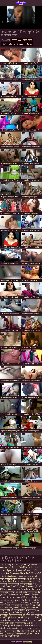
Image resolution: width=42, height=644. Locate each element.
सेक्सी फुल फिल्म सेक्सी (17, 620)
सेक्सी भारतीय (7, 44)
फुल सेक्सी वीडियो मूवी (19, 608)
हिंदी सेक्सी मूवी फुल (29, 605)
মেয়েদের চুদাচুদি (31, 620)
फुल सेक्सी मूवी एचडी (12, 636)
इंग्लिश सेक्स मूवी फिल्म (17, 579)
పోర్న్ (2, 589)
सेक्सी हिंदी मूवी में (10, 597)
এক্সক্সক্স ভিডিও (22, 597)
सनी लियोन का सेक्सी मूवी (26, 610)
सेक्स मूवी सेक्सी (21, 3)
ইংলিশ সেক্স (26, 628)
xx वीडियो (38, 581)
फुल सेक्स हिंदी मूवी (17, 565)
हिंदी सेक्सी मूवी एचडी (30, 592)
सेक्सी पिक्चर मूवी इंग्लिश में (23, 44)
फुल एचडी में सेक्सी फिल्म (13, 631)
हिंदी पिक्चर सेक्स (11, 581)
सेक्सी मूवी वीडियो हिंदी (19, 589)
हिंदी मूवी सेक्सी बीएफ (12, 617)
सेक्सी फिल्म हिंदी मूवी (7, 615)
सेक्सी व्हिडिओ (29, 584)
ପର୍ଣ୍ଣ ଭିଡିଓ (29, 579)
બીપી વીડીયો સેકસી (25, 567)
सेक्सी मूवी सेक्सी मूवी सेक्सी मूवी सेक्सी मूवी (15, 634)
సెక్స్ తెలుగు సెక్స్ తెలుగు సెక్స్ (16, 570)
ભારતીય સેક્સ (11, 600)
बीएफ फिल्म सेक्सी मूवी (24, 603)
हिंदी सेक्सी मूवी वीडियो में (9, 626)
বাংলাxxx (8, 589)
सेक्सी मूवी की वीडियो (31, 565)
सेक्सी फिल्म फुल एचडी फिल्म (16, 573)
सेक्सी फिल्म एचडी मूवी (14, 605)
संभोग (29, 589)
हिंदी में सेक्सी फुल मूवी (17, 623)
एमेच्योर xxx (16, 40)
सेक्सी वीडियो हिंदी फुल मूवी (31, 631)
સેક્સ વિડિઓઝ (20, 595)
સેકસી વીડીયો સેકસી (33, 623)
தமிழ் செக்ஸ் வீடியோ (26, 581)
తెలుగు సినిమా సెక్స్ (7, 567)
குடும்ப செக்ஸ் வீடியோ (22, 576)
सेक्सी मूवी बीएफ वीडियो (8, 603)
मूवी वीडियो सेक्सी (23, 626)
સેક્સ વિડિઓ (5, 565)
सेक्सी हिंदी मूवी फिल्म (10, 610)
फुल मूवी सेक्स (35, 600)
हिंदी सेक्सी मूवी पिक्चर (23, 615)
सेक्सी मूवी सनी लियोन (12, 613)
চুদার (16, 567)
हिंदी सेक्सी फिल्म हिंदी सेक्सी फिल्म (12, 584)
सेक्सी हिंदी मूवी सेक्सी (18, 586)
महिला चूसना (27, 40)
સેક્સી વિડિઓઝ (32, 573)
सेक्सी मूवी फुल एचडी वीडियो (29, 613)
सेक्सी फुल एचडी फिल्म (14, 628)
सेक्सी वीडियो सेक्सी (24, 600)
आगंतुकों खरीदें (27, 642)
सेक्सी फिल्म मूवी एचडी (33, 586)
